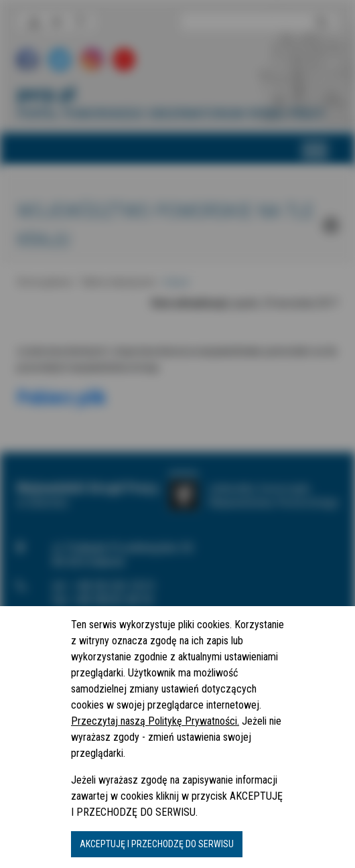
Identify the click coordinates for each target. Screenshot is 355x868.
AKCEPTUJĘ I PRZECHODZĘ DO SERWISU (157, 844)
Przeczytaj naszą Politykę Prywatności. (155, 721)
